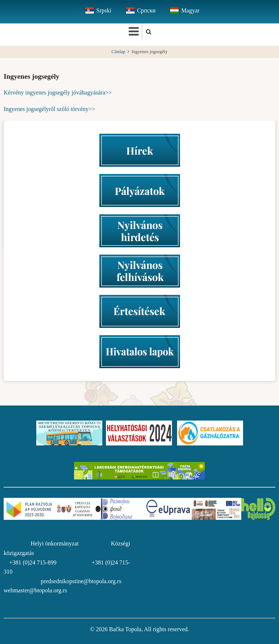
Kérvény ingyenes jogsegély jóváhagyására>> (58, 92)
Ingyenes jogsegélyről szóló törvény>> (49, 109)
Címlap (118, 52)
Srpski (104, 10)
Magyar (190, 10)
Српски (146, 10)
